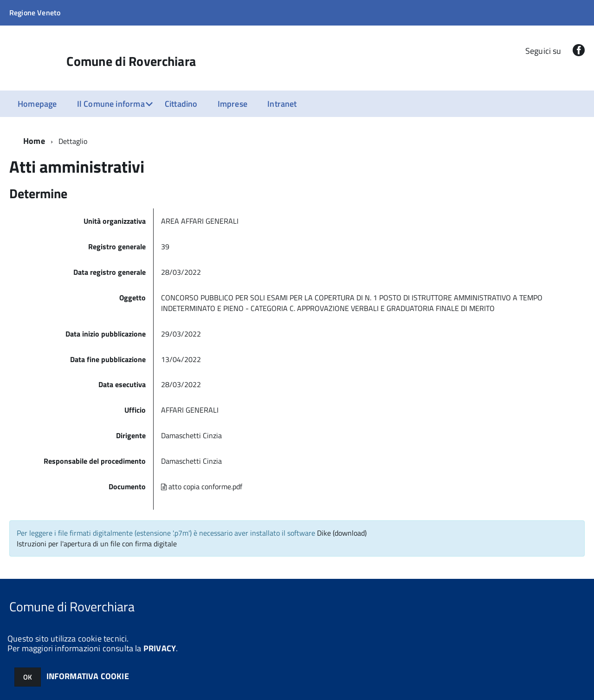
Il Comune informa (111, 104)
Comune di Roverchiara (131, 61)
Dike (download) (342, 533)
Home (34, 141)
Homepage (37, 104)
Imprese (232, 104)
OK (28, 677)
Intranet (282, 104)
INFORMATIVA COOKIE (88, 676)
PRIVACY (160, 648)
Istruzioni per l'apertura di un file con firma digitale (97, 544)
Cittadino (181, 104)
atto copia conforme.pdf (202, 486)
